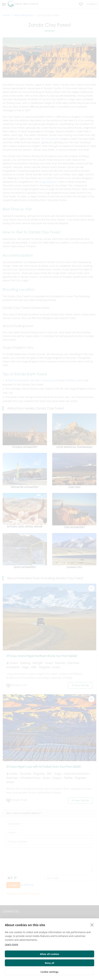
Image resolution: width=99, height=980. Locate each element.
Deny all (50, 963)
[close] (92, 925)
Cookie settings (49, 972)
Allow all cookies (49, 954)
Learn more (11, 944)
